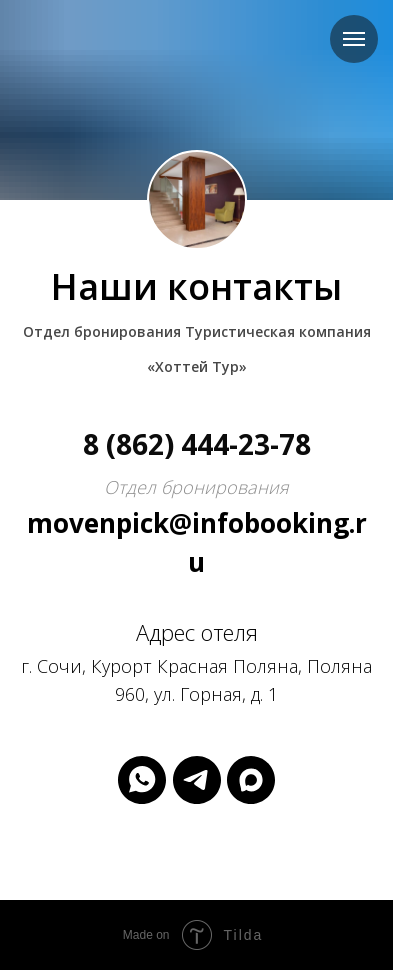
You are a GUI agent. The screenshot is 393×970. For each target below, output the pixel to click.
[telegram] (197, 780)
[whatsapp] (142, 780)
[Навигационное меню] (354, 39)
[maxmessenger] (251, 780)
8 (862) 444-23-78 (197, 444)
